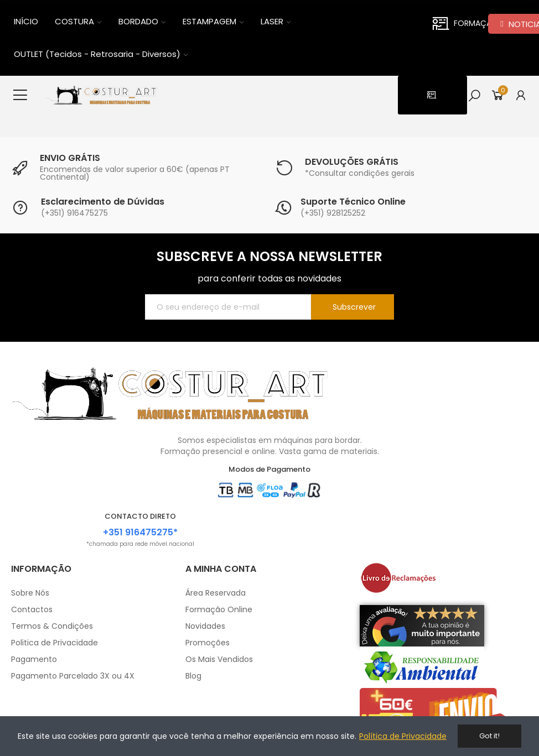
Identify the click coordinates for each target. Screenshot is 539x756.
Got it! (489, 736)
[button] (432, 95)
